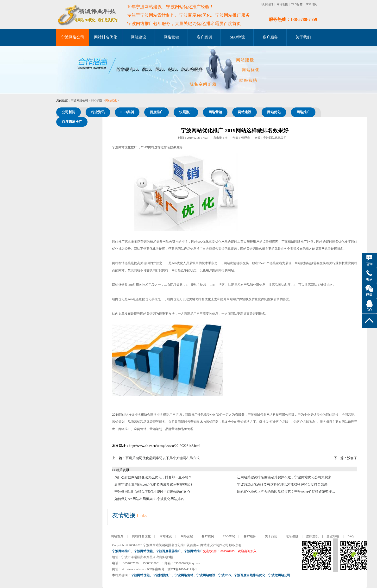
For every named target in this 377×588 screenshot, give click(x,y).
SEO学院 (237, 37)
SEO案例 (127, 112)
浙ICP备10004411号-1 (182, 569)
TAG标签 (297, 4)
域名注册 (292, 536)
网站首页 (117, 536)
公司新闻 (69, 112)
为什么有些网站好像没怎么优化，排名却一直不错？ (153, 477)
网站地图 (282, 4)
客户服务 (270, 37)
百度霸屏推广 (72, 122)
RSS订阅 (312, 4)
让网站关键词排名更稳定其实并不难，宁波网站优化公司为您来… (286, 477)
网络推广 (303, 112)
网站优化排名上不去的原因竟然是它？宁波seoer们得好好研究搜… (286, 492)
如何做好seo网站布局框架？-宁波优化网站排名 (149, 499)
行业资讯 (98, 112)
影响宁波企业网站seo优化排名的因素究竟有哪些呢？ (154, 485)
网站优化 (111, 100)
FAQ (351, 536)
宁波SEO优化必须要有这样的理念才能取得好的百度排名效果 (282, 485)
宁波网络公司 (73, 37)
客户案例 (204, 37)
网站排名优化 (106, 37)
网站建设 (138, 37)
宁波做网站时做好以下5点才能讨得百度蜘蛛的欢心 (152, 492)
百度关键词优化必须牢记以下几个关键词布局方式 (163, 458)
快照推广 (186, 112)
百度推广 (157, 112)
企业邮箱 (333, 536)
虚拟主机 (312, 536)
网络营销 (171, 37)
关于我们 (303, 37)
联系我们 (267, 4)
